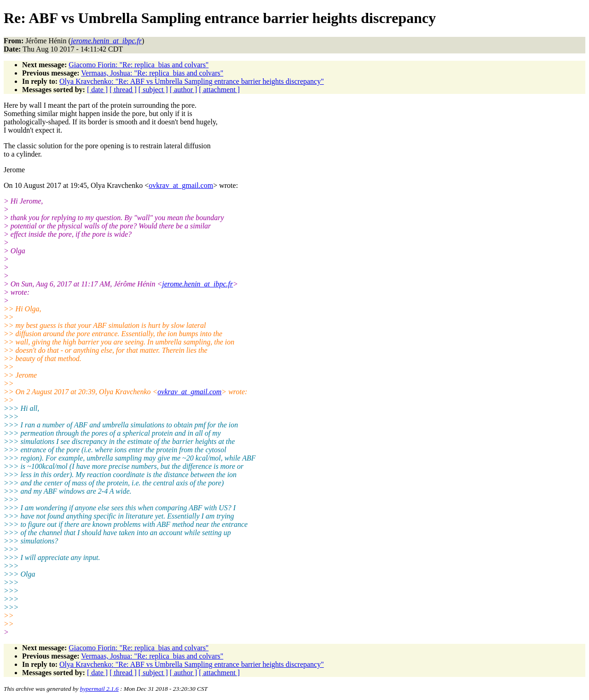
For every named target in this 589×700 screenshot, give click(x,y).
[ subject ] (153, 90)
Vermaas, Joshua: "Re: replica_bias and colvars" (152, 73)
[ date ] (97, 90)
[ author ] (184, 90)
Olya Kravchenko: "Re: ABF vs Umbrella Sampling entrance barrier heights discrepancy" (192, 81)
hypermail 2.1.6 (99, 689)
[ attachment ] (219, 90)
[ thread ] (123, 90)
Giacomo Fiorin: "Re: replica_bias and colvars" (139, 65)
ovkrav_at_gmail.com (181, 185)
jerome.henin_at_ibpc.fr (197, 284)
